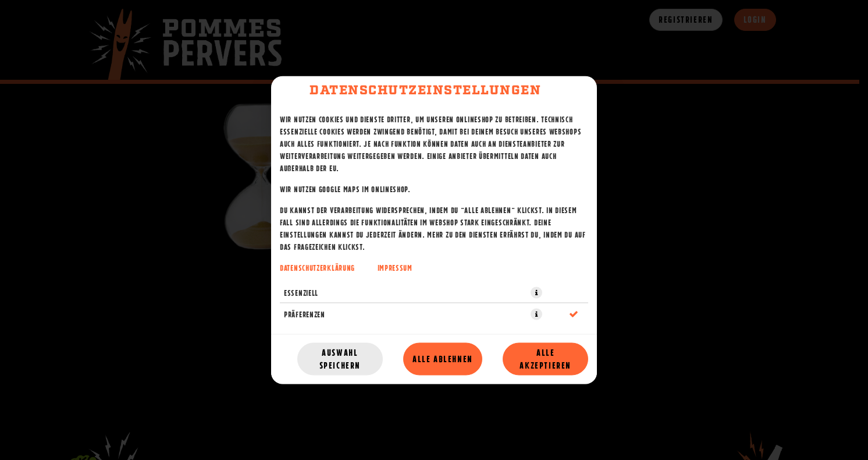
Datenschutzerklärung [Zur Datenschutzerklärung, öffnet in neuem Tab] (317, 268)
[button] (536, 293)
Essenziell (301, 293)
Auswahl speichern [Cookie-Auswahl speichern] (340, 359)
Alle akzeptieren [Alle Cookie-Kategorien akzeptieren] (545, 359)
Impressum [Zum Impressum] (395, 268)
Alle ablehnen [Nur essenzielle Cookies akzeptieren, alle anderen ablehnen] (443, 359)
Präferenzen (305, 314)
